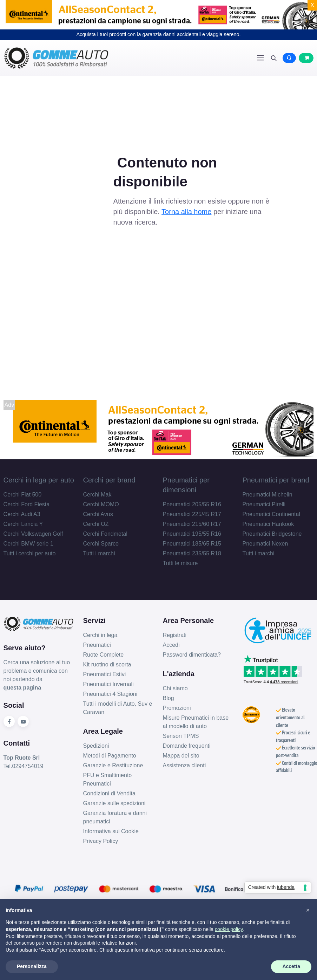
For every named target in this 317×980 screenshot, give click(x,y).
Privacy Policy (101, 841)
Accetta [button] (291, 966)
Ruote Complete (104, 655)
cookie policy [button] (229, 929)
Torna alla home (186, 212)
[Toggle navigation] (260, 58)
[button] (308, 910)
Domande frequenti (187, 746)
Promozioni (177, 708)
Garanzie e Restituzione (113, 765)
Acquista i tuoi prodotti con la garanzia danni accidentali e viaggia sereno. (159, 34)
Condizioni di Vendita (109, 793)
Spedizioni (96, 746)
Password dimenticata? (192, 655)
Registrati (175, 635)
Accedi (171, 645)
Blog (169, 698)
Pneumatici (97, 645)
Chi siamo (175, 688)
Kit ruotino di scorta (107, 664)
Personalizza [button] (32, 966)
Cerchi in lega (100, 635)
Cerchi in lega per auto (39, 480)
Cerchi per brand (109, 480)
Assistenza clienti (184, 765)
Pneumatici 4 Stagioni (110, 694)
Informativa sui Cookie (111, 831)
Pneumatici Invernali (108, 684)
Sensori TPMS (181, 736)
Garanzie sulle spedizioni (114, 803)
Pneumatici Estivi (105, 674)
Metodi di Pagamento (110, 756)
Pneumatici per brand (276, 480)
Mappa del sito (181, 756)
